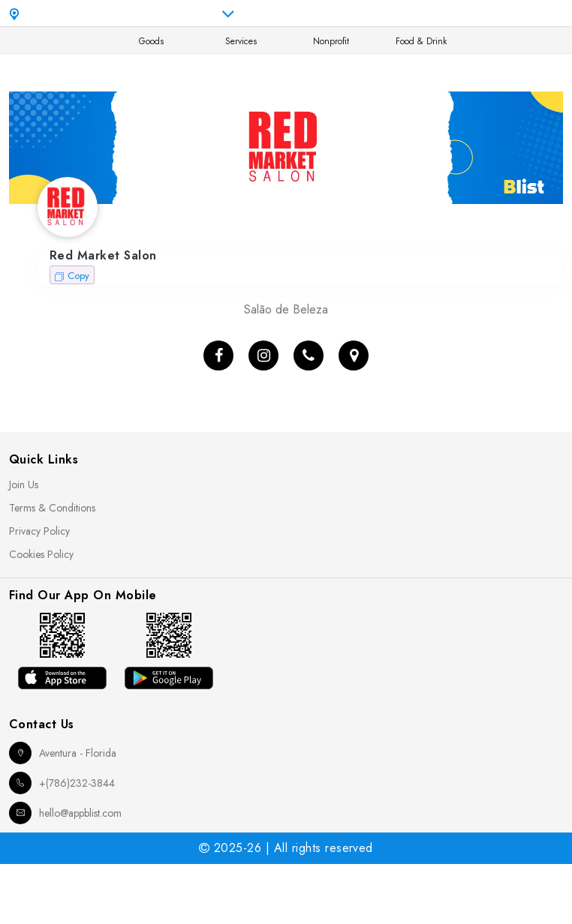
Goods (151, 41)
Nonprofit (331, 41)
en (444, 13)
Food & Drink (421, 41)
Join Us (24, 484)
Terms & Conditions (52, 508)
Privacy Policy (39, 531)
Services (241, 41)
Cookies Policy (41, 554)
